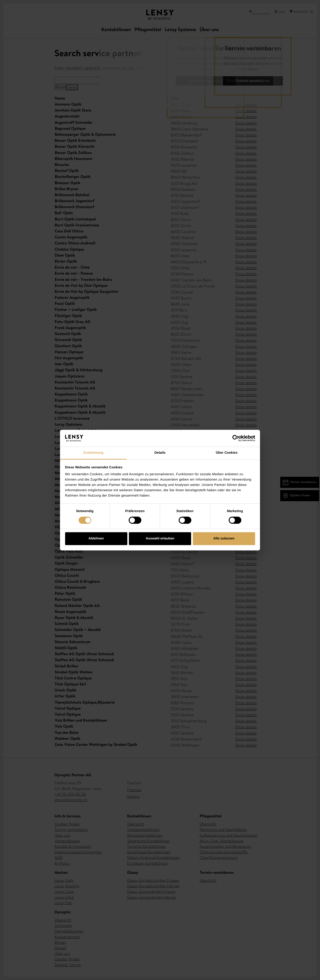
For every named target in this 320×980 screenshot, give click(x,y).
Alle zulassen (224, 539)
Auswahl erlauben (160, 539)
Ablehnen (96, 539)
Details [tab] (160, 453)
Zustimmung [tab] (93, 453)
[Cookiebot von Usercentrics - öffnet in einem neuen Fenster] (236, 438)
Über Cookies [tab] (227, 453)
